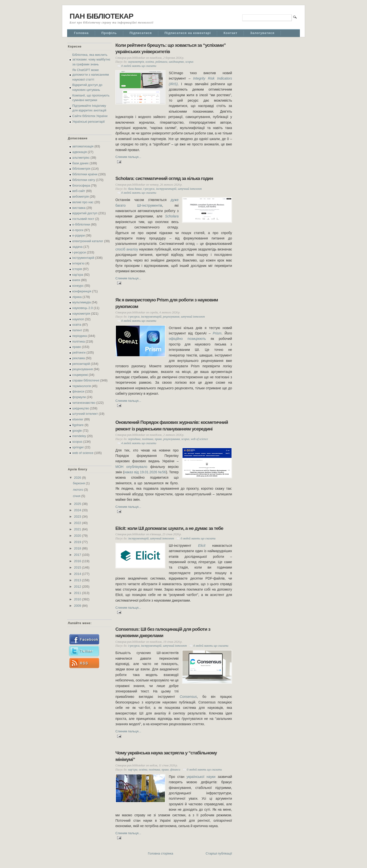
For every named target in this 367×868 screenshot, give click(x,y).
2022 (78, 523)
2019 (78, 542)
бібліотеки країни (85, 174)
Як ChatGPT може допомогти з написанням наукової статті (91, 75)
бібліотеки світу (84, 180)
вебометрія (80, 196)
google (77, 431)
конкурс (78, 286)
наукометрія (81, 314)
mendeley (79, 436)
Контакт (230, 33)
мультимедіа (81, 302)
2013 (78, 580)
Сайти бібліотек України (90, 116)
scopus (77, 442)
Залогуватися (262, 33)
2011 (78, 593)
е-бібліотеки (81, 224)
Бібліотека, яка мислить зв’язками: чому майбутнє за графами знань (91, 59)
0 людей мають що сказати (139, 66)
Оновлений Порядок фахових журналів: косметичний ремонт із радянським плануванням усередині (172, 426)
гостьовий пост (83, 219)
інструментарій (83, 258)
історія (77, 269)
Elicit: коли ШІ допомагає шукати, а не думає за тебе (169, 528)
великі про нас (83, 202)
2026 (78, 478)
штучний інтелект (85, 414)
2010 (78, 599)
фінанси (78, 391)
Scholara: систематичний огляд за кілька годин (164, 178)
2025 (78, 504)
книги (76, 280)
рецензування (83, 369)
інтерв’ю (78, 263)
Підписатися (141, 33)
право (77, 347)
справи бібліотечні (86, 380)
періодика (80, 336)
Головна (81, 33)
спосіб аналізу (127, 249)
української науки (201, 777)
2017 (78, 555)
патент (77, 330)
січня (77, 496)
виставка (79, 208)
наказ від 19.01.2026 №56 (145, 472)
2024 (78, 510)
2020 (78, 536)
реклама (79, 358)
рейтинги (79, 352)
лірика (77, 297)
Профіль (109, 33)
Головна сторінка (161, 853)
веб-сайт (79, 191)
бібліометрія (81, 169)
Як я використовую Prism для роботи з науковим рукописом (167, 303)
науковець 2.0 (83, 308)
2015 (78, 567)
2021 (78, 529)
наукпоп (78, 319)
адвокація (80, 152)
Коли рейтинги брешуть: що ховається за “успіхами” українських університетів (171, 48)
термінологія (82, 386)
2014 (78, 574)
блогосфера (81, 185)
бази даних (80, 163)
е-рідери (79, 235)
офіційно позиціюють (187, 339)
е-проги (78, 230)
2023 (78, 517)
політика (79, 341)
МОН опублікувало (131, 467)
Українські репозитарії (89, 122)
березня (80, 483)
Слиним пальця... (128, 157)
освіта (77, 325)
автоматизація (83, 146)
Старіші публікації (219, 853)
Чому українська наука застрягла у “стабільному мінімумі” (166, 756)
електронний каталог (88, 241)
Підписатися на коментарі (188, 33)
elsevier (78, 419)
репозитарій (81, 364)
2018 (78, 548)
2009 (78, 606)
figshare (78, 425)
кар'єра (78, 275)
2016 (78, 561)
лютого (79, 490)
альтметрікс (81, 158)
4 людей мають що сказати (139, 443)
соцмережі (80, 375)
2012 (78, 587)
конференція (82, 291)
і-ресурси (79, 252)
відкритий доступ (85, 213)
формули (79, 397)
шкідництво (81, 408)
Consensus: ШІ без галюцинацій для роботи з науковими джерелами (163, 632)
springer (78, 447)
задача (77, 247)
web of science (83, 453)
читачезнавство (84, 403)
